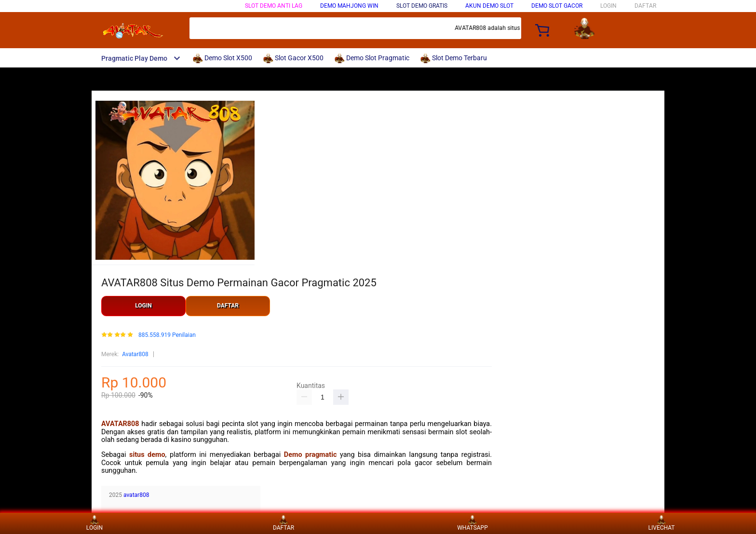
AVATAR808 (120, 424)
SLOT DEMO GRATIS (422, 6)
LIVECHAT (662, 523)
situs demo (147, 455)
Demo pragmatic (310, 455)
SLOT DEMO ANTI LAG (274, 6)
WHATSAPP (472, 523)
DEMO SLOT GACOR (557, 6)
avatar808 (136, 495)
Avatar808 (135, 354)
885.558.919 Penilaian (167, 335)
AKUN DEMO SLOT (489, 6)
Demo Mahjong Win (349, 6)
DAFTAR (645, 6)
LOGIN (608, 6)
